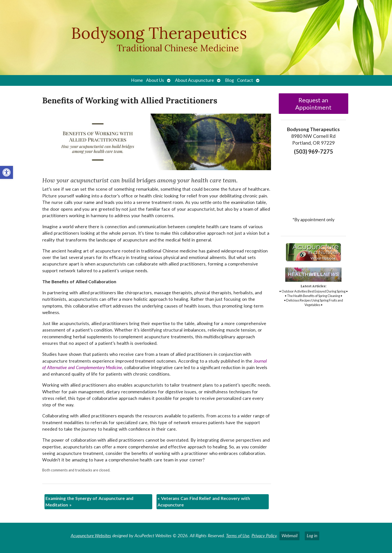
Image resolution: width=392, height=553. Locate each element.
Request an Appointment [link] (313, 104)
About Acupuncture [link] (194, 80)
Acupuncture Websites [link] (91, 536)
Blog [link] (229, 80)
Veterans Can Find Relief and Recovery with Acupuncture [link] (204, 502)
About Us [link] (155, 80)
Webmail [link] (289, 536)
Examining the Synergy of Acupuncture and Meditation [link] (89, 502)
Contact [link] (245, 80)
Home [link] (137, 80)
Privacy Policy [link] (264, 536)
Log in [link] (312, 536)
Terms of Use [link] (238, 536)
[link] (6, 172)
